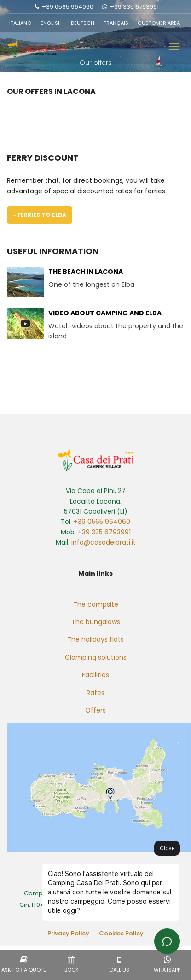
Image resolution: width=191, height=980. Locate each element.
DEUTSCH (83, 23)
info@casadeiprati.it (104, 542)
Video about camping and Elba (105, 313)
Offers (95, 710)
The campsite (96, 604)
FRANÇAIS (116, 23)
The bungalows (96, 622)
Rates (95, 693)
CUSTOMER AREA (159, 23)
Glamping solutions (96, 657)
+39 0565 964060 (68, 7)
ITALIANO (20, 23)
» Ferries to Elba (40, 215)
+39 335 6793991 (134, 7)
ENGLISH (51, 23)
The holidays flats (95, 639)
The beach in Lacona (86, 272)
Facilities (95, 675)
